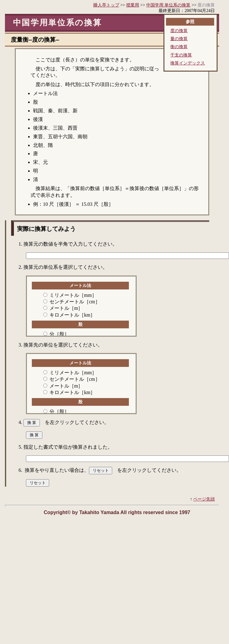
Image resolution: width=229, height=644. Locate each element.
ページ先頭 (204, 501)
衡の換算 (179, 47)
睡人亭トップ (106, 5)
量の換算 (179, 39)
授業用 (133, 5)
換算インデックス (188, 63)
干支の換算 (181, 55)
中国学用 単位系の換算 (168, 5)
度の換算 (179, 31)
